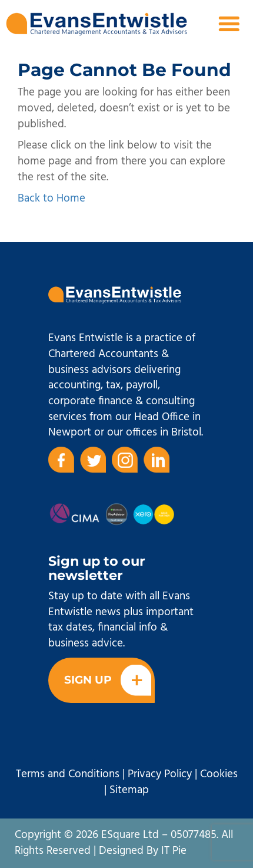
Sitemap (129, 790)
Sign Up (108, 680)
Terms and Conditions (68, 774)
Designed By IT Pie (143, 851)
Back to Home (51, 199)
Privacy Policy (160, 774)
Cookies (219, 774)
